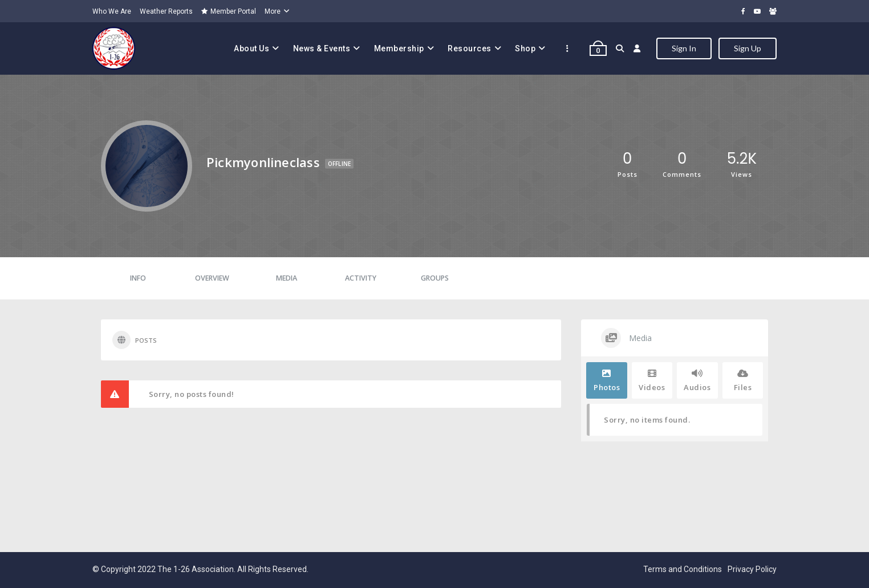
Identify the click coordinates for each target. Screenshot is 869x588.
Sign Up (748, 48)
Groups (435, 278)
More (273, 11)
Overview (212, 278)
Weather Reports (166, 11)
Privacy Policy (752, 569)
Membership (399, 48)
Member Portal (229, 11)
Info (138, 278)
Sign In (684, 48)
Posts (135, 340)
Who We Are (112, 11)
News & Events (322, 48)
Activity (361, 278)
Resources (470, 48)
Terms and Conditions (683, 569)
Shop (525, 48)
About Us (251, 48)
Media (287, 278)
